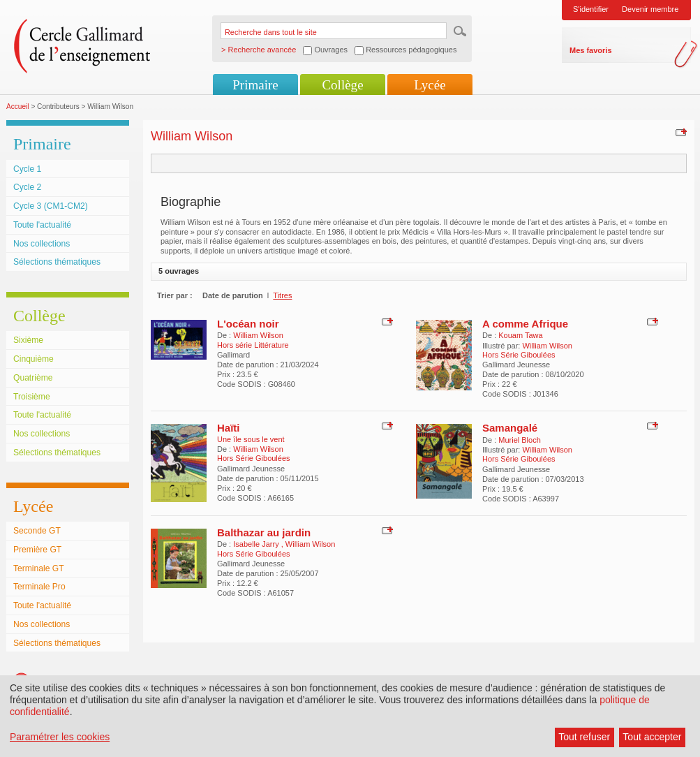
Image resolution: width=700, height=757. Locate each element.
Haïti (229, 428)
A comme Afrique (525, 324)
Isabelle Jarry (257, 544)
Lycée (430, 85)
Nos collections (42, 244)
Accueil (18, 106)
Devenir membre (650, 9)
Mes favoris (591, 50)
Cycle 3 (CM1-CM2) (51, 206)
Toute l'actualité (42, 225)
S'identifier (591, 9)
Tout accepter (652, 737)
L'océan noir (248, 324)
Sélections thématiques (57, 262)
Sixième (28, 340)
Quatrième (33, 378)
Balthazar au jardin (264, 532)
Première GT (37, 550)
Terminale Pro (39, 587)
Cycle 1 (27, 169)
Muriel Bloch (520, 440)
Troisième (32, 397)
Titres (282, 295)
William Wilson (258, 335)
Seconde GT (37, 531)
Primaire (255, 85)
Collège (342, 85)
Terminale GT (39, 568)
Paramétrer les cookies (60, 737)
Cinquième (33, 359)
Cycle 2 (27, 187)
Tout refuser (584, 737)
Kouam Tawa (520, 335)
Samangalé (510, 428)
